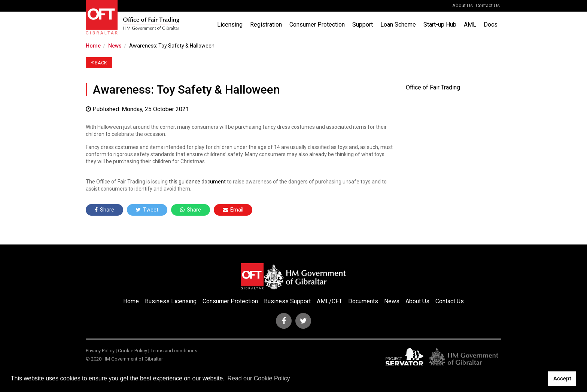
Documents (363, 301)
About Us (463, 5)
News (115, 46)
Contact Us (488, 5)
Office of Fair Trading (433, 87)
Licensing (230, 25)
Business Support (287, 301)
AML (470, 25)
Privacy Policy (100, 351)
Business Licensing (171, 301)
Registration (266, 25)
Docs (491, 25)
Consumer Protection (317, 25)
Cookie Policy (133, 351)
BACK (99, 63)
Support (363, 25)
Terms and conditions (174, 351)
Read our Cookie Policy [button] (258, 378)
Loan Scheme (398, 25)
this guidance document (197, 182)
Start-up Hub (440, 25)
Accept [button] (562, 379)
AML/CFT (329, 301)
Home (93, 46)
